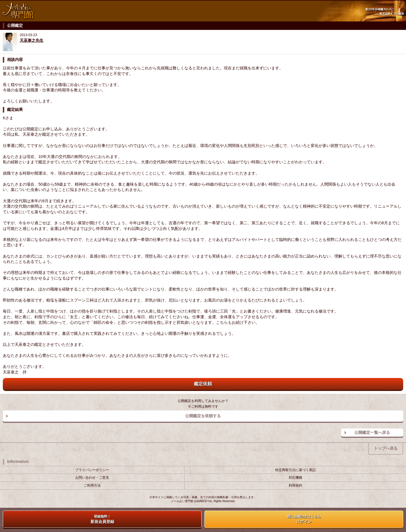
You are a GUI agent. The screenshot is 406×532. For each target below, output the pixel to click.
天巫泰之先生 (32, 40)
